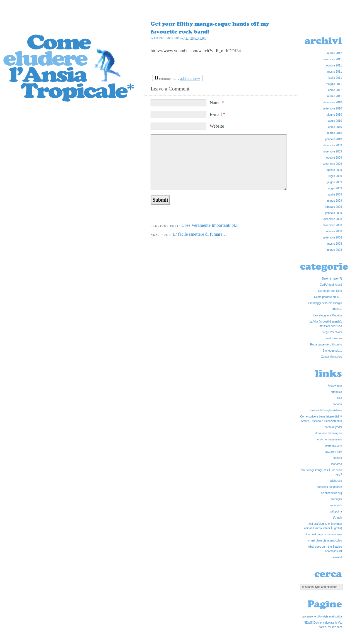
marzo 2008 (335, 250)
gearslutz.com (333, 446)
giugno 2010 (334, 115)
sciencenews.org (332, 493)
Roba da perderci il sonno (326, 344)
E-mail (218, 114)
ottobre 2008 (334, 231)
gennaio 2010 (333, 139)
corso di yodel (333, 427)
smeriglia (336, 499)
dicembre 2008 (333, 219)
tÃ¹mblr (337, 518)
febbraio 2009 (333, 207)
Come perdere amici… (328, 297)
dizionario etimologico (329, 433)
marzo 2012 (335, 53)
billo (339, 398)
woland (337, 557)
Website (217, 126)
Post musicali (334, 338)
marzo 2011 (335, 96)
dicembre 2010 (333, 102)
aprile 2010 (335, 127)
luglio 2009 (335, 176)
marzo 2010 (335, 133)
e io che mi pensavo (330, 439)
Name (217, 103)
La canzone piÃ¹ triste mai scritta (322, 616)
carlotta (337, 404)
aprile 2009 (335, 195)
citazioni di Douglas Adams (325, 410)
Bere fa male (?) (332, 279)
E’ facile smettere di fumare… (200, 234)
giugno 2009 (334, 182)
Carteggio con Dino (330, 291)
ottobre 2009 (334, 158)
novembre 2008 (332, 225)
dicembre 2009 (333, 145)
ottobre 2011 (334, 65)
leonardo (337, 464)
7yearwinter (335, 386)
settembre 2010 (332, 108)
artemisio (336, 392)
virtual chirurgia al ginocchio (325, 541)
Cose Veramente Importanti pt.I (210, 225)
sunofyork (336, 505)
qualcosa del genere (329, 487)
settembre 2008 (332, 238)
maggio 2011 (334, 84)
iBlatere (337, 309)
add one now (190, 79)
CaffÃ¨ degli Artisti (331, 285)
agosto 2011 (334, 72)
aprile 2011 (335, 90)
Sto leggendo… (332, 351)
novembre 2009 (332, 152)
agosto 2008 (334, 244)
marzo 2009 (335, 201)
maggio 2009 (334, 188)
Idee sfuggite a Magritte (327, 315)
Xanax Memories (331, 357)
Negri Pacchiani (332, 332)
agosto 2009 (334, 170)
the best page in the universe (324, 534)
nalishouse (335, 481)
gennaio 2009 (333, 213)
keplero (337, 458)
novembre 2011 (332, 59)
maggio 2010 (334, 121)
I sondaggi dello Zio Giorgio (325, 303)
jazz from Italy (333, 452)
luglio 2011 (335, 78)
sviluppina (336, 511)
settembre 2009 (332, 164)
